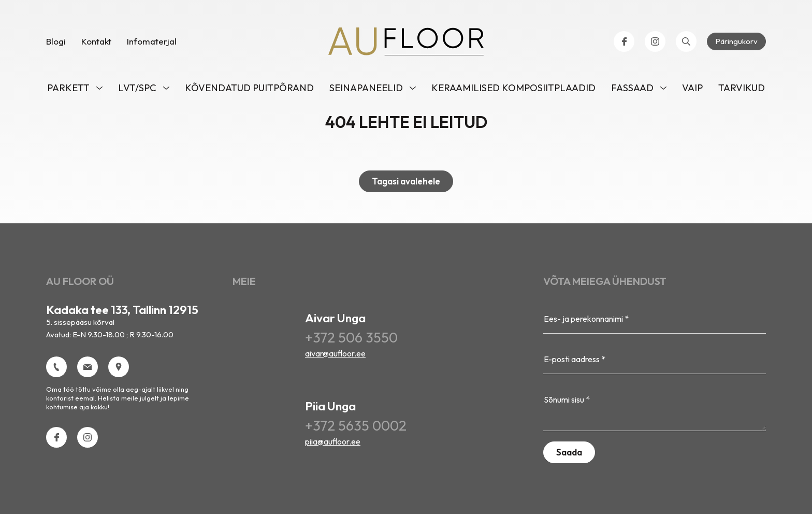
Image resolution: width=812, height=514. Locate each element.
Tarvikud (742, 88)
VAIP (692, 88)
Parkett (68, 88)
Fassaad (632, 88)
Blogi (56, 41)
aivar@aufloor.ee (335, 353)
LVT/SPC (137, 88)
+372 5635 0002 (356, 425)
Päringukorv (736, 41)
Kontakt (96, 41)
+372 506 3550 (351, 337)
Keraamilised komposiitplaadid (513, 88)
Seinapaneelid (366, 88)
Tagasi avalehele (406, 181)
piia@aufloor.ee (333, 441)
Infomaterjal (152, 41)
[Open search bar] (686, 41)
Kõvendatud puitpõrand (249, 88)
